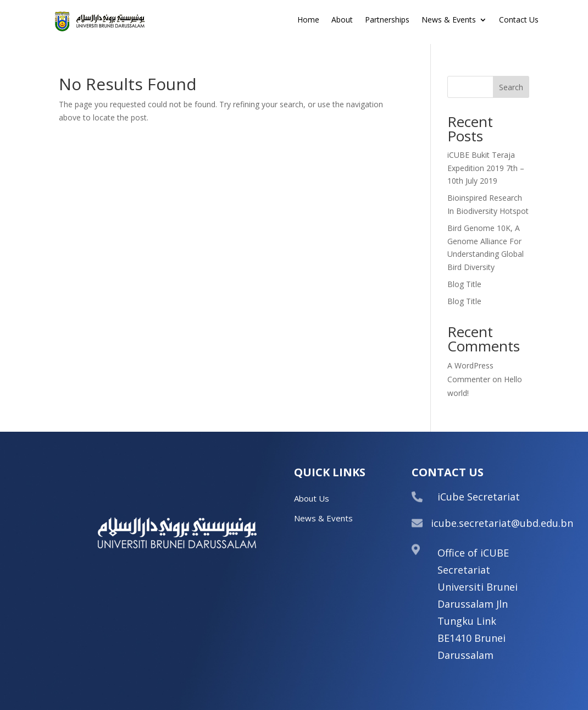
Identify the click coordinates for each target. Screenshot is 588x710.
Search (511, 87)
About (342, 20)
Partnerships (387, 20)
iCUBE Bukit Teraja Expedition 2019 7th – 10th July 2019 (486, 168)
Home (308, 20)
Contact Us (519, 20)
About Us (312, 498)
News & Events (449, 20)
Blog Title (464, 284)
